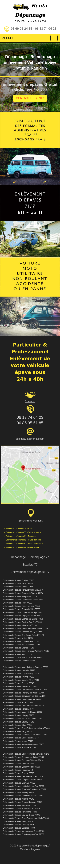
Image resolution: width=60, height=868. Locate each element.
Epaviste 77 (30, 565)
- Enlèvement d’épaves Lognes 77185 (18, 648)
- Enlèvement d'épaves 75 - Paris (18, 529)
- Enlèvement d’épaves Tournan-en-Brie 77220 (21, 699)
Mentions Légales (30, 849)
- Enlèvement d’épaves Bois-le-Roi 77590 (19, 748)
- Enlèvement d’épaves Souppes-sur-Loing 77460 (23, 757)
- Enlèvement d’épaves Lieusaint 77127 (18, 670)
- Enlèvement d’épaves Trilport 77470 (18, 770)
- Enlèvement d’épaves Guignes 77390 (18, 828)
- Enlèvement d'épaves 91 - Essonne (20, 536)
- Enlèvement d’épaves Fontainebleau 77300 (21, 645)
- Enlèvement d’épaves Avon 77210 (17, 654)
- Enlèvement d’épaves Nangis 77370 (18, 709)
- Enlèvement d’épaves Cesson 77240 (18, 683)
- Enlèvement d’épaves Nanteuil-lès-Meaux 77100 (23, 744)
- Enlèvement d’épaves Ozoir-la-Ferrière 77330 (22, 622)
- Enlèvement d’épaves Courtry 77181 (18, 722)
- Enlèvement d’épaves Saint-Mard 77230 (19, 805)
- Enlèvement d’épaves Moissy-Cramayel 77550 (22, 632)
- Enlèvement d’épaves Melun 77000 (17, 587)
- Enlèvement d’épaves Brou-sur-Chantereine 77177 (24, 789)
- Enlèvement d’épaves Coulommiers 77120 (20, 641)
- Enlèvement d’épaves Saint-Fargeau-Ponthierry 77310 (25, 651)
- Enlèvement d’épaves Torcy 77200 (17, 603)
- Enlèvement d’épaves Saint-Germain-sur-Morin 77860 (25, 818)
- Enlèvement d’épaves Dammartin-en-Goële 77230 (24, 696)
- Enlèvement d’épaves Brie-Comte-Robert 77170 (23, 635)
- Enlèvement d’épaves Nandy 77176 (17, 741)
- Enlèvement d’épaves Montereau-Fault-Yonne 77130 (25, 629)
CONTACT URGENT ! (30, 98)
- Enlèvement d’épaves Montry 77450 (18, 821)
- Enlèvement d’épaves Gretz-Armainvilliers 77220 (23, 706)
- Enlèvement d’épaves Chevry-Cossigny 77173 (22, 802)
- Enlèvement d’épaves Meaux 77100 (17, 584)
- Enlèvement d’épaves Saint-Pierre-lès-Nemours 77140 (25, 754)
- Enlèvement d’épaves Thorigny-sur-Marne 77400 (23, 693)
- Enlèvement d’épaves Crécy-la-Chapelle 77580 (22, 796)
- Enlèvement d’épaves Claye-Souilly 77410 (20, 674)
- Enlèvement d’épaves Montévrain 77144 (19, 686)
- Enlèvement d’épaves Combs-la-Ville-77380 (21, 609)
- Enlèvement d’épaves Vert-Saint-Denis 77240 (22, 719)
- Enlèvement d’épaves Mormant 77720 (18, 783)
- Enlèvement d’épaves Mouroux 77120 (18, 764)
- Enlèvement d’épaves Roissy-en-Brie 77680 (21, 606)
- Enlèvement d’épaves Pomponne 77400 (19, 812)
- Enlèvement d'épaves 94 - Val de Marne (22, 548)
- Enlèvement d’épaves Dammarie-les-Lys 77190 (22, 613)
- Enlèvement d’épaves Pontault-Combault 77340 (23, 590)
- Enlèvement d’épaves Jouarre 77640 (18, 799)
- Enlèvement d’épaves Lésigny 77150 (18, 715)
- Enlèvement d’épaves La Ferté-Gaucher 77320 (22, 776)
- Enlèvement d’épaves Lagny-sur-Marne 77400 (22, 616)
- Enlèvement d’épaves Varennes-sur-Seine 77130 (23, 831)
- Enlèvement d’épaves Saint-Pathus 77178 (20, 738)
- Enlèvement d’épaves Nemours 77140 (18, 661)
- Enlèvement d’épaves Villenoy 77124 (18, 793)
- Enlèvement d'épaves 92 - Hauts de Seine (23, 540)
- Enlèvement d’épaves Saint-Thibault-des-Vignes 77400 (26, 728)
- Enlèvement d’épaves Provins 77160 (18, 677)
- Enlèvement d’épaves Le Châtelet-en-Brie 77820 (23, 786)
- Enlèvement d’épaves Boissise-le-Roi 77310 (21, 809)
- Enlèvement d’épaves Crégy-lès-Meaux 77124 (22, 780)
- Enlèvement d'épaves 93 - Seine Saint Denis (24, 544)
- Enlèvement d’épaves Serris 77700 (17, 703)
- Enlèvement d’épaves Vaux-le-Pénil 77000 (20, 680)
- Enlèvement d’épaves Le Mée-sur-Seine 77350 (22, 619)
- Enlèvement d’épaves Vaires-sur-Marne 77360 (22, 658)
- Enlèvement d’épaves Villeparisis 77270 (19, 596)
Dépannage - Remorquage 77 (30, 557)
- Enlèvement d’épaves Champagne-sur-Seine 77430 (24, 735)
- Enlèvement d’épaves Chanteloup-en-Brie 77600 (23, 834)
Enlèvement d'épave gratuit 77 (30, 572)
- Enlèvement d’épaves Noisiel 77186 (17, 638)
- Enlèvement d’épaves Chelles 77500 (18, 580)
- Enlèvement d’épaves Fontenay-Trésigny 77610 (23, 760)
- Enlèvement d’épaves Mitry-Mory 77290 (19, 625)
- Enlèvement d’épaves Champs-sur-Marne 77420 (23, 600)
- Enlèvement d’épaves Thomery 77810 (18, 825)
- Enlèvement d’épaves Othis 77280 (17, 725)
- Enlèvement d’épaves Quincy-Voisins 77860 (21, 767)
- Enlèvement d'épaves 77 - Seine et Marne (23, 532)
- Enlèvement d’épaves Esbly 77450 (17, 731)
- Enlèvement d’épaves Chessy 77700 (18, 773)
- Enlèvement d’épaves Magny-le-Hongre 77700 (22, 712)
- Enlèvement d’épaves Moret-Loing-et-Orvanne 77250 (25, 667)
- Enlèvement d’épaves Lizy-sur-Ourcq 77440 (21, 815)
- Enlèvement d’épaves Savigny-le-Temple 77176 (22, 593)
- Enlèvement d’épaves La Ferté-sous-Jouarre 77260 (24, 690)
